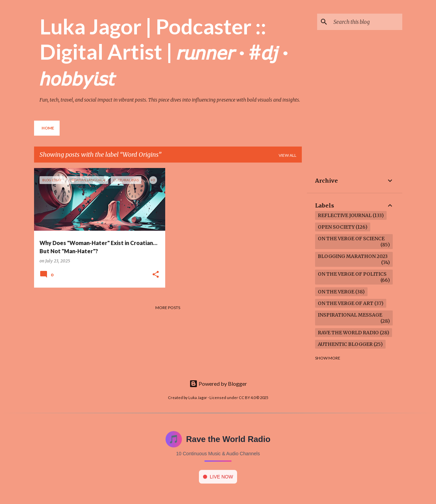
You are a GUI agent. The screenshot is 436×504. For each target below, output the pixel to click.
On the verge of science (351, 239)
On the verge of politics (352, 274)
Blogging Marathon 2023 (353, 256)
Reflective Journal (345, 215)
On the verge (336, 292)
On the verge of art (346, 303)
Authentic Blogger (345, 344)
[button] (156, 275)
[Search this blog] (367, 22)
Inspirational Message (350, 315)
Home (48, 128)
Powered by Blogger (218, 384)
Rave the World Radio (348, 333)
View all (287, 155)
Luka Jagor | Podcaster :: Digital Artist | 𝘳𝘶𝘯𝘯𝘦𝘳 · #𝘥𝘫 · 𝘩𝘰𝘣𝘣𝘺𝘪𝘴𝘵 (164, 52)
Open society (336, 227)
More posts (168, 308)
